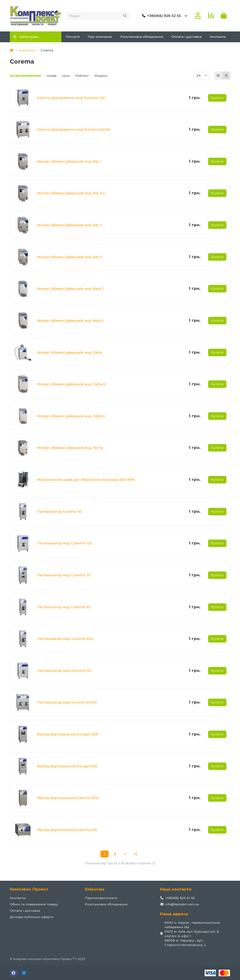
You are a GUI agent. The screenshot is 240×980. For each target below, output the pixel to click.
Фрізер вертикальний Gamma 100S (68, 798)
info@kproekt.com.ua (182, 904)
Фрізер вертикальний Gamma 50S (67, 830)
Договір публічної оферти (32, 917)
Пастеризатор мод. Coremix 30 (64, 575)
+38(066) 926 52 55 (161, 16)
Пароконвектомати (101, 898)
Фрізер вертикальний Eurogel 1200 (68, 734)
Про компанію (100, 37)
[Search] (98, 16)
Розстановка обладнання (142, 37)
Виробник (27, 50)
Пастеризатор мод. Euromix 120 (64, 671)
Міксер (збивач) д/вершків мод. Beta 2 (70, 289)
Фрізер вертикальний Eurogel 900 (67, 766)
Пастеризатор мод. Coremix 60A (65, 639)
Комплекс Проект (29, 889)
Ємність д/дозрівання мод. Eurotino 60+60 (74, 130)
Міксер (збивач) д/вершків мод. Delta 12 (71, 384)
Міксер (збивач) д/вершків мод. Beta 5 (70, 321)
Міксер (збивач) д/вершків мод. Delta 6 (71, 416)
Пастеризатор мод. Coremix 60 (64, 607)
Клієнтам (95, 889)
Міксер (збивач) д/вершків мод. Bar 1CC (71, 193)
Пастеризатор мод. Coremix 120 (64, 543)
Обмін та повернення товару (34, 904)
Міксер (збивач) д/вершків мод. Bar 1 (69, 161)
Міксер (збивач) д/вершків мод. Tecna (70, 448)
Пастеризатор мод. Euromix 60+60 (67, 702)
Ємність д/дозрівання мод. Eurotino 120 (71, 98)
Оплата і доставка (186, 37)
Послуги (73, 37)
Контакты (218, 37)
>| (135, 854)
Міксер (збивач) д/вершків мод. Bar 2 (69, 225)
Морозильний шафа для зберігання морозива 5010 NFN (86, 480)
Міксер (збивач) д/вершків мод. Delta (69, 352)
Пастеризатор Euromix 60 (60, 512)
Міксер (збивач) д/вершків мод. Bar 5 (69, 257)
